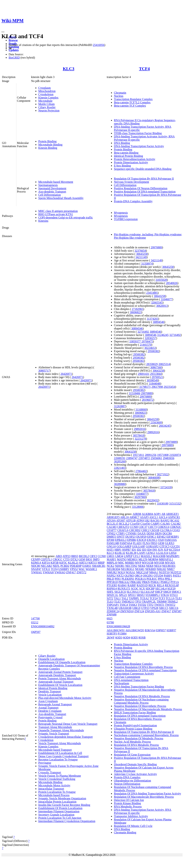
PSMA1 (155, 582)
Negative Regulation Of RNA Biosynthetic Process (143, 667)
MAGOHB (159, 556)
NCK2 (111, 566)
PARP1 (168, 576)
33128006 (138, 507)
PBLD (110, 579)
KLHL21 (73, 563)
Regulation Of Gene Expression (132, 755)
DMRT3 (111, 537)
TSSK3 (133, 605)
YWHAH (48, 572)
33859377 (135, 341)
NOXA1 (130, 572)
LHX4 (173, 553)
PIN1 (118, 579)
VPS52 (74, 569)
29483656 (169, 458)
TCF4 (144, 69)
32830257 (150, 338)
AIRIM (137, 514)
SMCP (159, 592)
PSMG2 (165, 582)
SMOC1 (176, 592)
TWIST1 (159, 605)
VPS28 (154, 608)
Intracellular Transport (51, 789)
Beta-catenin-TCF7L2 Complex (132, 102)
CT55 (66, 559)
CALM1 (165, 524)
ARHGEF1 (172, 514)
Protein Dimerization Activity (131, 162)
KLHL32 (120, 553)
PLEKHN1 (128, 579)
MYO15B (148, 563)
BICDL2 (84, 556)
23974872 (144, 458)
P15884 (122, 634)
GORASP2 (152, 546)
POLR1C (152, 579)
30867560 (156, 367)
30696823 (136, 312)
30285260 (120, 461)
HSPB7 (126, 550)
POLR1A (141, 579)
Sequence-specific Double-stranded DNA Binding (143, 169)
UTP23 (145, 608)
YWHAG (37, 572)
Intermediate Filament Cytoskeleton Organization (67, 821)
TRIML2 (172, 602)
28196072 (148, 400)
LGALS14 (162, 553)
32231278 (140, 439)
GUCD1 (175, 546)
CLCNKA (166, 530)
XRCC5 (164, 608)
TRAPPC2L (149, 602)
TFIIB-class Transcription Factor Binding (138, 133)
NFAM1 (140, 569)
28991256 (151, 455)
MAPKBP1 (173, 556)
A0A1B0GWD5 (135, 630)
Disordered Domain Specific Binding (135, 764)
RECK (152, 585)
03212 (35, 622)
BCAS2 (175, 520)
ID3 (144, 550)
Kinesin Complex (48, 98)
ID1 (134, 550)
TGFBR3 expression (126, 219)
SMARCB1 (99, 566)
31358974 (147, 264)
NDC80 (36, 566)
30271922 (163, 474)
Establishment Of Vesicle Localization (60, 685)
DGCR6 (167, 533)
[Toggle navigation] (3, 32)
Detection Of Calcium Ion (129, 800)
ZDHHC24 (113, 611)
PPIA (161, 579)
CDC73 (152, 527)
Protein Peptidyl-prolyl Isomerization (135, 725)
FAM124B (113, 543)
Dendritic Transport (50, 691)
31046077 (167, 299)
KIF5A (46, 563)
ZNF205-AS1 (153, 611)
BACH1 (155, 520)
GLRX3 (170, 543)
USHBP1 (64, 569)
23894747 (132, 458)
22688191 (120, 458)
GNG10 (111, 546)
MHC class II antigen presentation (58, 211)
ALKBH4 (147, 514)
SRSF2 (141, 595)
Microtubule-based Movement (56, 182)
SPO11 (132, 595)
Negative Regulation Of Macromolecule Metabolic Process (148, 709)
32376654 (140, 251)
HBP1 (118, 550)
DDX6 (150, 533)
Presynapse (45, 763)
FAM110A (171, 540)
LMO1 (111, 556)
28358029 (152, 364)
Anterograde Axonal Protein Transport (60, 672)
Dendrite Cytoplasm (50, 711)
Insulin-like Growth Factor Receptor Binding (64, 805)
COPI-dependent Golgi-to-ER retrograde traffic (66, 217)
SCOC (135, 589)
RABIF (132, 585)
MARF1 (111, 559)
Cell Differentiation (50, 195)
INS (155, 550)
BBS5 (75, 556)
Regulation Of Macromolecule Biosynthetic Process (144, 797)
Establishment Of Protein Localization (60, 808)
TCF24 (154, 598)
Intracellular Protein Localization (57, 802)
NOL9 (121, 572)
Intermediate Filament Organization (59, 811)
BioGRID (14, 58)
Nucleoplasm (121, 683)
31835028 (161, 280)
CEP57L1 (46, 559)
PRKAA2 (124, 582)
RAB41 (122, 585)
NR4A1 (154, 572)
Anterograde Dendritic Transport (57, 675)
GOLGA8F (139, 546)
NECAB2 (46, 566)
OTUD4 (158, 576)
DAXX (142, 533)
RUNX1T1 (124, 589)
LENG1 (151, 553)
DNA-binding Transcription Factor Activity (139, 146)
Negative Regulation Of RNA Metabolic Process (142, 696)
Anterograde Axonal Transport (56, 682)
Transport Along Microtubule (55, 727)
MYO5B (159, 563)
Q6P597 (36, 632)
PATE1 (177, 576)
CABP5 (155, 524)
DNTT (121, 537)
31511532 (175, 504)
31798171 (145, 387)
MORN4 (153, 559)
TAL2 (125, 598)
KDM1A (36, 563)
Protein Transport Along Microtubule (60, 678)
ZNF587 (177, 611)
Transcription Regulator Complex (133, 99)
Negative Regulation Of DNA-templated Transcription (145, 670)
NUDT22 (176, 572)
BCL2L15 (113, 524)
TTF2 (150, 605)
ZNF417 (71, 572)
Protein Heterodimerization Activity (135, 159)
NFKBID (151, 569)
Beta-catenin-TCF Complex (130, 106)
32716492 (143, 332)
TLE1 (179, 598)
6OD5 (134, 638)
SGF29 (171, 589)
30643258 (142, 254)
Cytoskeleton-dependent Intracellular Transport (65, 737)
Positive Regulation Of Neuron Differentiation (141, 188)
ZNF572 (81, 572)
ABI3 (59, 556)
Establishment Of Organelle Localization (62, 662)
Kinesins (43, 221)
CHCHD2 (135, 530)
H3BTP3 (112, 634)
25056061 (156, 458)
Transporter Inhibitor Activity (131, 816)
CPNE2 (111, 533)
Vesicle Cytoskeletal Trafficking (57, 779)
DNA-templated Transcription (131, 680)
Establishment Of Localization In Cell (60, 753)
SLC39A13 (133, 592)
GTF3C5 (165, 546)
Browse (13, 40)
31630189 (163, 504)
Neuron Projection (49, 111)
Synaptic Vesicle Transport (54, 734)
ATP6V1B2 (143, 520)
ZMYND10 (127, 611)
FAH (161, 540)
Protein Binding (47, 141)
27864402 (141, 471)
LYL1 (137, 556)
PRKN (146, 582)
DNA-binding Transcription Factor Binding (139, 687)
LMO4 (119, 556)
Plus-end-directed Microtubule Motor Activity (65, 698)
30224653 (150, 348)
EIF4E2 (161, 537)
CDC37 (143, 527)
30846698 (154, 478)
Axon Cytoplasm (48, 701)
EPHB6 (132, 540)
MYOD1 (170, 563)
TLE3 (110, 602)
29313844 (156, 374)
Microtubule (45, 101)
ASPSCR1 (174, 517)
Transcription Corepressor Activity (134, 674)
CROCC (57, 559)
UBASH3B (125, 608)
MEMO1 (133, 559)
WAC (82, 569)
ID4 (149, 550)
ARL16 (125, 517)
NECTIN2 (131, 566)
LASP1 (141, 553)
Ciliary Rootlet (47, 107)
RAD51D (142, 585)
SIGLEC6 (120, 592)
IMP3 (96, 559)
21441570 (146, 345)
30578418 (139, 435)
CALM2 (176, 524)
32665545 (157, 303)
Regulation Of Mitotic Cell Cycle (133, 826)
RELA (161, 585)
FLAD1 (137, 543)
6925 (110, 618)
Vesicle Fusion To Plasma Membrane (60, 776)
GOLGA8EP (124, 546)
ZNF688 (112, 614)
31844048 (155, 384)
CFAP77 (112, 530)
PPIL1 (168, 579)
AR (163, 514)
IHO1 (89, 559)
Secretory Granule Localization (56, 815)
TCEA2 (144, 598)
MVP (138, 563)
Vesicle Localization (50, 695)
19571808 (163, 455)
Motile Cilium (46, 104)
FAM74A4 (126, 543)
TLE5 (117, 602)
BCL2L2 (124, 524)
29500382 (153, 351)
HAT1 (110, 550)
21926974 (175, 455)
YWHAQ (60, 572)
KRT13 (83, 563)
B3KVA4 (150, 630)
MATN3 (122, 559)
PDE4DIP (76, 566)
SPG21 (123, 595)
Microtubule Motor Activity (54, 785)
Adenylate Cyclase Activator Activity (135, 774)
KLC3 (68, 69)
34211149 (141, 257)
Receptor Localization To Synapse (58, 759)
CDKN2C (176, 527)
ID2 (139, 550)
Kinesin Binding (48, 148)
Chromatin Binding (125, 832)
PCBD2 (65, 566)
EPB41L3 (121, 540)
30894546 (158, 322)
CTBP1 (121, 533)
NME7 (171, 569)
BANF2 (165, 520)
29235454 (169, 387)
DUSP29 (141, 537)
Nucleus (119, 96)
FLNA (146, 543)
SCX (142, 589)
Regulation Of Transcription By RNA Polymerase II (144, 179)
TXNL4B (112, 608)
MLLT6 (143, 559)
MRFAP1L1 (166, 559)
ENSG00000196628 (118, 626)
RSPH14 (112, 589)
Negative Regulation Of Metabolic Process (139, 738)
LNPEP (128, 556)
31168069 (141, 410)
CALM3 (112, 527)
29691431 (144, 374)
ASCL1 (154, 517)
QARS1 (87, 566)
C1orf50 (135, 524)
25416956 (99, 45)
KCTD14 (174, 550)
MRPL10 (112, 563)
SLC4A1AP (147, 592)
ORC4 (138, 576)
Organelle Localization (51, 659)
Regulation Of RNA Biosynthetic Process (138, 719)
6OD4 (127, 638)
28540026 (172, 283)
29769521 (157, 377)
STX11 (46, 569)
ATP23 (66, 556)
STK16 (165, 595)
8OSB (142, 638)
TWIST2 (170, 605)
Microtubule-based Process (54, 795)
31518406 (135, 393)
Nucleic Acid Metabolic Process (132, 742)
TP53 (138, 602)
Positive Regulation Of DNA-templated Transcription (145, 192)
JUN (160, 550)
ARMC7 (134, 517)
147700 (35, 618)
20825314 (164, 364)
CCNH (102, 556)
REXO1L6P (172, 585)
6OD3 (119, 638)
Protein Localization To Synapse (57, 792)
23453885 (152, 293)
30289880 (120, 484)
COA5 (176, 530)
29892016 (140, 429)
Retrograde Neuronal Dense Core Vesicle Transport (68, 724)
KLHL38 (131, 553)
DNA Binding (122, 143)
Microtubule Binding (50, 145)
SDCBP (150, 589)
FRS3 (154, 543)
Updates (14, 50)
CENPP (35, 559)
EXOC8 (141, 540)
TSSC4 (124, 605)
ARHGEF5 (113, 517)
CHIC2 (145, 530)
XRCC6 (174, 608)
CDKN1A (163, 527)
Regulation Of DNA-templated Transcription (140, 716)
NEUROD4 (113, 569)
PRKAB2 (136, 582)
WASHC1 (91, 569)
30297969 (140, 497)
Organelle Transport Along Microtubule (61, 730)
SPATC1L (112, 595)
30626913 (162, 306)
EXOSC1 (152, 540)
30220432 (153, 500)
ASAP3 (144, 517)
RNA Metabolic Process (128, 806)
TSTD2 (142, 605)
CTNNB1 (131, 533)
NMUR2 (112, 572)
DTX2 (74, 559)
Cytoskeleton (46, 94)
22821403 (120, 468)
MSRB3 (130, 563)
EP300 (111, 540)
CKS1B (155, 530)
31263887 (120, 406)
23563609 (156, 422)
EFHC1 (152, 537)
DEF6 (158, 533)
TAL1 (117, 598)
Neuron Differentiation (127, 784)
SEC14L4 (161, 589)
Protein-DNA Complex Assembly (133, 201)
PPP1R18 (112, 582)
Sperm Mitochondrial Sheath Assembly (61, 198)
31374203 (153, 319)
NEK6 (142, 566)
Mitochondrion (47, 91)
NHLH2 (161, 569)
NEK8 (150, 566)
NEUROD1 (169, 566)
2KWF (111, 638)
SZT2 (110, 598)
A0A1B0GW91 (116, 630)
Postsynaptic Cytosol (50, 717)
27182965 (137, 309)
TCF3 (162, 598)
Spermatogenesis (48, 185)
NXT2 (120, 576)
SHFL (110, 592)
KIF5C (63, 563)
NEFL (56, 566)
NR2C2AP (142, 572)
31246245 (163, 335)
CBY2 (93, 556)
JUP (166, 550)
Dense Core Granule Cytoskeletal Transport (63, 756)
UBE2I (136, 608)
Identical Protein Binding (128, 156)
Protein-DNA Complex (127, 777)
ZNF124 (139, 611)
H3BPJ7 (171, 630)
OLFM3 (129, 576)
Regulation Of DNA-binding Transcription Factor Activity (148, 794)
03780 (110, 622)
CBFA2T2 (123, 527)
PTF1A (175, 582)
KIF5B (54, 563)
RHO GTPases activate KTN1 (56, 214)
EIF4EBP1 (173, 537)
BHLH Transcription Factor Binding (135, 712)
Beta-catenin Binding (126, 153)
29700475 (147, 341)
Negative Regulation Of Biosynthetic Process (140, 706)
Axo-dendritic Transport (52, 192)
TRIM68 (162, 602)
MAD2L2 (146, 556)
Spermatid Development (52, 188)
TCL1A (170, 598)
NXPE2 (111, 576)
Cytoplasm (44, 88)
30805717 (44, 371)
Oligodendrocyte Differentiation (132, 781)
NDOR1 (120, 566)
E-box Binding (122, 166)
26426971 (66, 374)
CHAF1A (123, 530)
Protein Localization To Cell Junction (60, 818)
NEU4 (158, 566)
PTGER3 (112, 585)
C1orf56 (145, 524)
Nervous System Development (132, 182)
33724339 (166, 487)
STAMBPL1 (153, 595)
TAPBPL (134, 598)
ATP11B (131, 520)
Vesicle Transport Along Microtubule (60, 743)
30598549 (152, 380)
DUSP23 (131, 537)
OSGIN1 (148, 576)
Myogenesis (121, 213)
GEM (82, 559)
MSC (121, 563)
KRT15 (93, 563)
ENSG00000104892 (43, 626)
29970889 (156, 247)
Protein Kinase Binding (127, 803)
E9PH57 (161, 630)
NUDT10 (164, 572)
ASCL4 (163, 517)
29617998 (157, 387)
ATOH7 (121, 520)
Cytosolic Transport (50, 772)
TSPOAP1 (113, 605)
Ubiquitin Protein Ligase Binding (133, 729)
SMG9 (167, 592)
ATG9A (111, 520)
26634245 (165, 426)
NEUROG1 (128, 569)
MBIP (101, 563)
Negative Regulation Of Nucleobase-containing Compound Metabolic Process (141, 701)
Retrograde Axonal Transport (55, 704)
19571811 (138, 455)
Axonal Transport (48, 708)
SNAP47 (36, 569)
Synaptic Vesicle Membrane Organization (62, 798)
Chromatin (120, 93)
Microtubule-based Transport (55, 750)
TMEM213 (128, 602)
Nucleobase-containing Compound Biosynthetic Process (146, 735)
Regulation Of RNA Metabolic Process (136, 745)
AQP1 (157, 514)
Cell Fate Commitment (127, 677)
